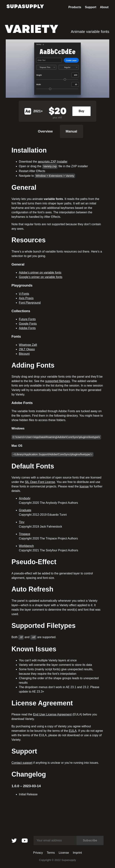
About (104, 7)
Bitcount (24, 354)
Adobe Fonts (27, 328)
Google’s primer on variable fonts (41, 277)
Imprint (77, 853)
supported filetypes (58, 381)
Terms (51, 853)
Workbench (26, 546)
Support (90, 7)
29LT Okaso (27, 349)
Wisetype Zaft (28, 345)
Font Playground (30, 303)
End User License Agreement (52, 714)
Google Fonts (28, 324)
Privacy (38, 853)
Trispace (25, 534)
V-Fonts (24, 294)
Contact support (22, 763)
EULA (73, 731)
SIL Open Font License (40, 482)
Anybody (25, 498)
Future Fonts (27, 319)
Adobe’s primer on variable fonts (40, 273)
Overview (45, 131)
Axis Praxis (26, 298)
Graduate (25, 510)
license (84, 486)
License (64, 853)
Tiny (22, 522)
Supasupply (25, 7)
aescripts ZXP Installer (53, 162)
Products (75, 7)
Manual (71, 131)
